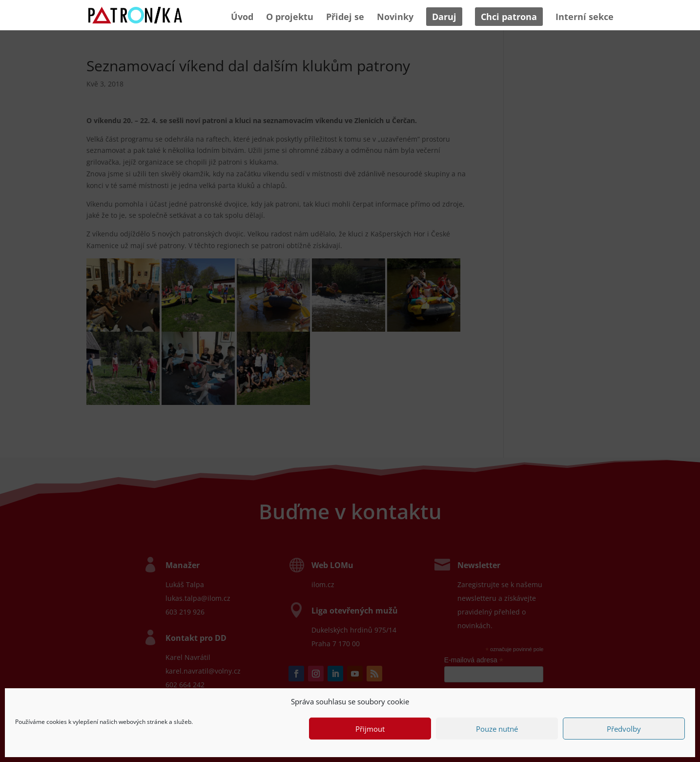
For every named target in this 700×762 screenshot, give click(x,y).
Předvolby (624, 729)
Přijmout (370, 729)
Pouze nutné (497, 729)
